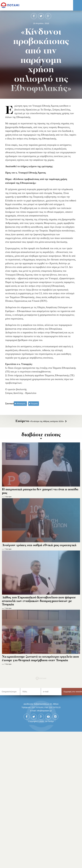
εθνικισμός (21, 404)
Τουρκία (34, 404)
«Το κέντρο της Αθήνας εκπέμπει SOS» (40, 421)
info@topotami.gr (44, 711)
